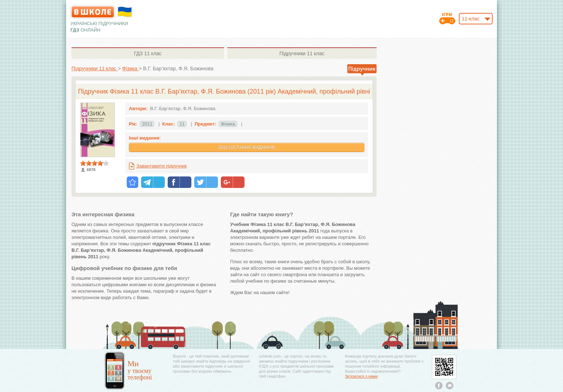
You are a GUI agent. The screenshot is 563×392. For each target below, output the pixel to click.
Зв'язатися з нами (361, 376)
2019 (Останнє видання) (246, 147)
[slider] (94, 163)
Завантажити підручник (162, 166)
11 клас (148, 53)
